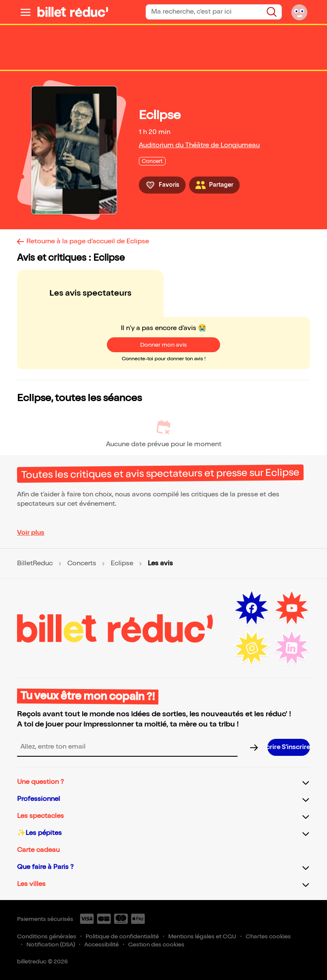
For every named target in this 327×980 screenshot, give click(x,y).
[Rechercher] (272, 12)
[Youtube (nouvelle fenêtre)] (292, 608)
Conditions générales (47, 936)
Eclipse (122, 564)
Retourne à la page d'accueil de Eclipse (88, 241)
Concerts (82, 564)
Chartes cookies (268, 936)
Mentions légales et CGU (202, 936)
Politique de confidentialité (122, 936)
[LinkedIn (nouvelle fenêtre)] (292, 648)
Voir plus (31, 533)
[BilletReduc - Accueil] (73, 12)
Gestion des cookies (156, 944)
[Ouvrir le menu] (26, 12)
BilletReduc (35, 564)
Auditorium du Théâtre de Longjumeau (199, 145)
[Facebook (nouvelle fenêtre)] (252, 608)
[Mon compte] (299, 12)
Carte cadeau (38, 850)
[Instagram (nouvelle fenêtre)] (252, 648)
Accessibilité (102, 944)
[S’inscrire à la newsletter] (289, 747)
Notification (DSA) (51, 944)
